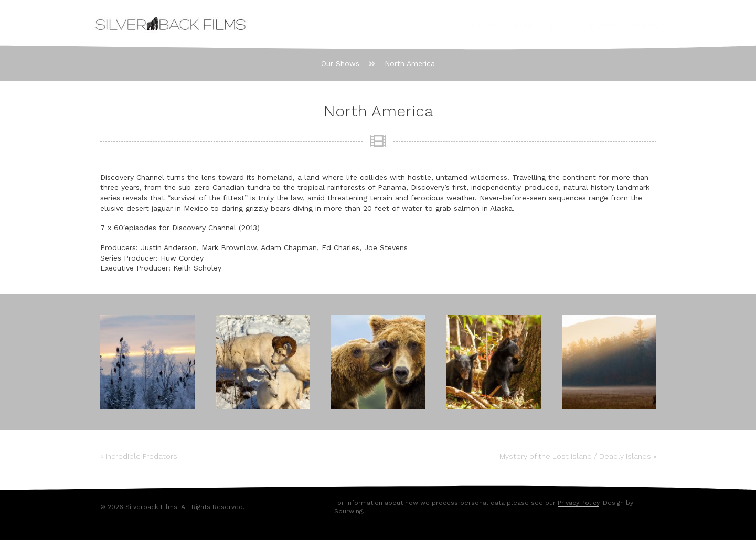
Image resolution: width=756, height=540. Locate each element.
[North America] (410, 64)
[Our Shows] (340, 64)
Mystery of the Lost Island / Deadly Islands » (578, 456)
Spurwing (348, 511)
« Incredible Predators (139, 456)
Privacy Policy (578, 503)
